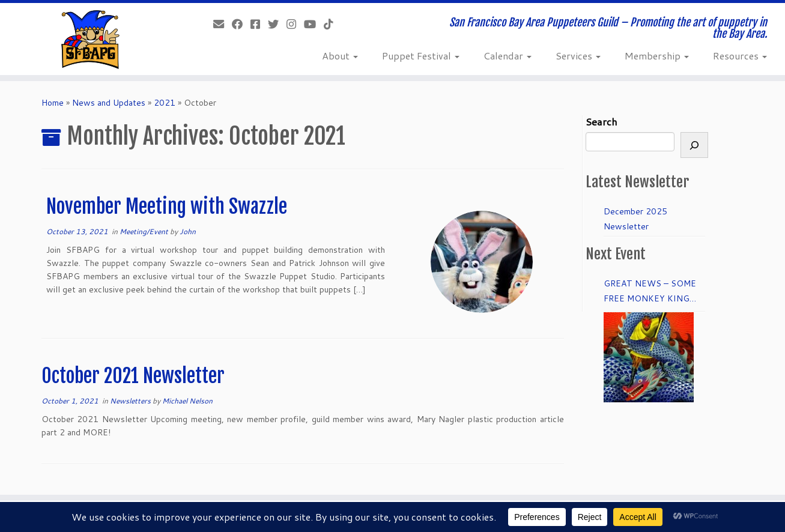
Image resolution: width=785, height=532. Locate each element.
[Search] (694, 145)
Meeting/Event (145, 231)
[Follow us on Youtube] (314, 24)
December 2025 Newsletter (635, 219)
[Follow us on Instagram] (295, 24)
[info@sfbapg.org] (223, 24)
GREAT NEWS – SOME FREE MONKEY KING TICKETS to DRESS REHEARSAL (650, 292)
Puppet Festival (421, 56)
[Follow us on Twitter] (277, 24)
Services (578, 56)
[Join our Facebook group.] (259, 24)
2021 (165, 103)
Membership (657, 56)
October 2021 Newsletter (133, 376)
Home (53, 103)
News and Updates (109, 103)
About (340, 56)
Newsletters (131, 401)
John (188, 231)
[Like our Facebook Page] (241, 24)
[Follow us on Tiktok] (332, 24)
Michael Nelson (187, 401)
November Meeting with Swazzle (167, 207)
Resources (740, 56)
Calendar (508, 56)
